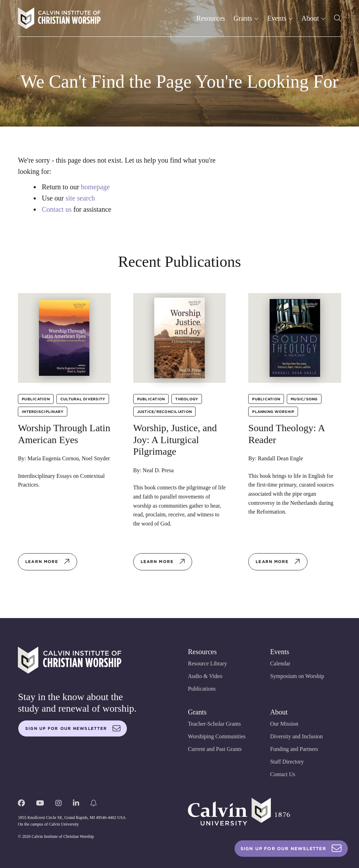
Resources (211, 18)
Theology (187, 399)
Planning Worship (273, 412)
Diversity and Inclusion (296, 736)
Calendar (280, 663)
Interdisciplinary (43, 412)
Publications (202, 689)
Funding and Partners (294, 749)
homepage (95, 187)
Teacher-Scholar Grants (214, 724)
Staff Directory (287, 762)
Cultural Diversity (83, 399)
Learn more (48, 562)
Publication (36, 399)
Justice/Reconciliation (165, 412)
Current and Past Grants (215, 749)
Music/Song (304, 399)
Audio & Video (205, 676)
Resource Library (208, 663)
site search (80, 198)
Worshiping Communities (217, 736)
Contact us (57, 209)
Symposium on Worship (297, 676)
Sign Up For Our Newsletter (291, 849)
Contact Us (283, 774)
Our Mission (284, 724)
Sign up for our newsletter (73, 728)
